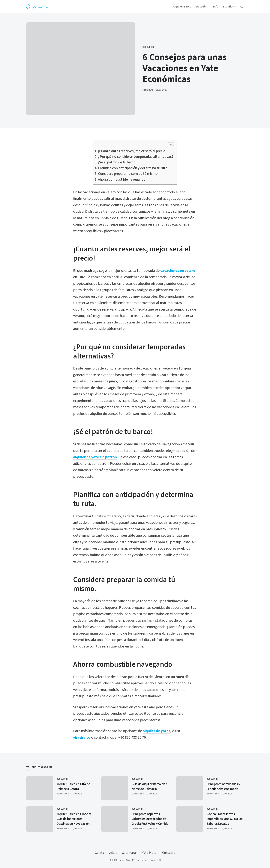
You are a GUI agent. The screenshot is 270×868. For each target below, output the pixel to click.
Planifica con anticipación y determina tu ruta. (133, 168)
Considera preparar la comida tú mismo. (128, 174)
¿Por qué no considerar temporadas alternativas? (136, 157)
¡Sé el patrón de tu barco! (117, 162)
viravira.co (82, 738)
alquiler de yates (156, 731)
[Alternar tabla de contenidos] (169, 145)
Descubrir (148, 47)
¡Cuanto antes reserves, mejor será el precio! (132, 151)
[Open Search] (242, 7)
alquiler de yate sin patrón (95, 457)
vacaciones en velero (178, 271)
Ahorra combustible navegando (122, 180)
